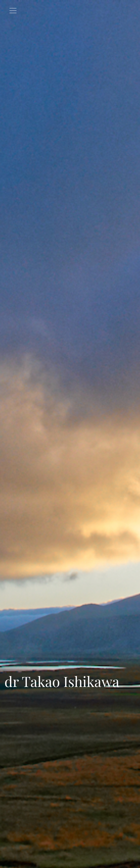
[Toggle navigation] (13, 11)
